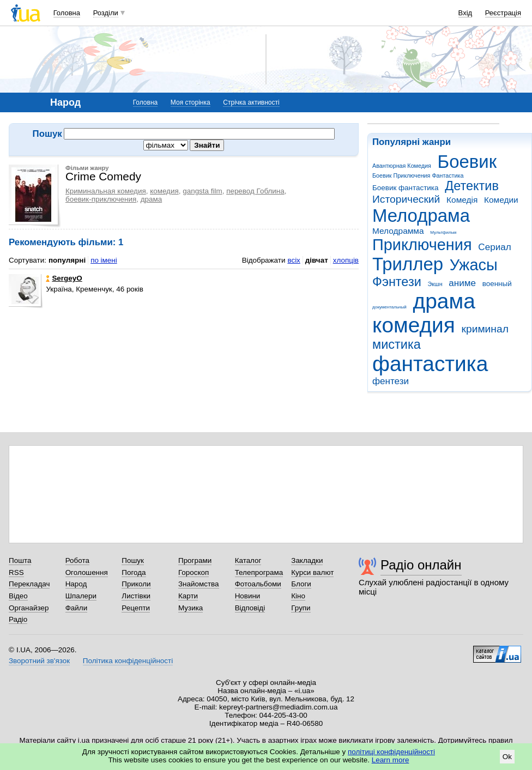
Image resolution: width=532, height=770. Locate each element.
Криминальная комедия (106, 191)
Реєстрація (503, 13)
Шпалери (81, 596)
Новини (248, 596)
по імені (104, 260)
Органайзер (29, 608)
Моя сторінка (191, 102)
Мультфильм (443, 232)
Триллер (408, 264)
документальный (389, 307)
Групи (301, 608)
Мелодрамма (398, 231)
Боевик (467, 162)
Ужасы (474, 265)
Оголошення (87, 572)
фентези (391, 381)
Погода (134, 572)
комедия (414, 325)
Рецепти (136, 608)
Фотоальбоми (258, 584)
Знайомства (199, 584)
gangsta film (202, 191)
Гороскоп (194, 572)
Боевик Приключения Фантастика (418, 175)
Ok (507, 757)
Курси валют (312, 572)
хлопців (346, 260)
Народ (76, 584)
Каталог (248, 560)
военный (497, 284)
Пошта (20, 560)
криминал (485, 329)
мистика (397, 344)
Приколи (136, 584)
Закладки (307, 560)
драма (444, 301)
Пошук (133, 560)
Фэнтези (397, 282)
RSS (16, 572)
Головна (67, 13)
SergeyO (64, 278)
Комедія (462, 200)
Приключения (422, 245)
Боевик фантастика (405, 188)
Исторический (406, 199)
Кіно (298, 596)
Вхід (465, 13)
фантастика (430, 364)
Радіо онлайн (421, 565)
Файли (77, 608)
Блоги (301, 584)
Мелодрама (421, 216)
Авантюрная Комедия (402, 166)
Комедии (501, 200)
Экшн (435, 284)
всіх (294, 260)
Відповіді (250, 608)
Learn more (391, 760)
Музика (191, 608)
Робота (77, 560)
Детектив (472, 186)
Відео (18, 596)
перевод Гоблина (255, 191)
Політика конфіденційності (128, 661)
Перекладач (29, 584)
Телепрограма (259, 572)
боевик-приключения (101, 199)
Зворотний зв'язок (39, 661)
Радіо (18, 619)
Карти (188, 596)
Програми (195, 560)
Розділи (106, 13)
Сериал (494, 247)
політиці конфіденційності (391, 752)
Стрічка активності (251, 102)
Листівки (136, 596)
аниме (462, 283)
